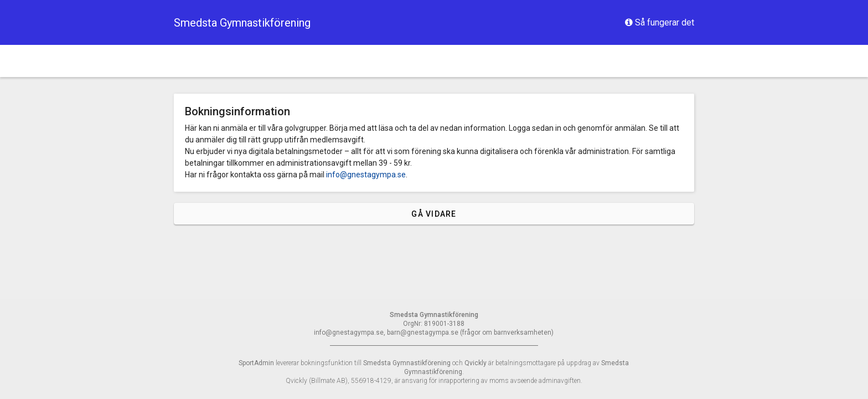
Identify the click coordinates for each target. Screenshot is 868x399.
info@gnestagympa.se (366, 175)
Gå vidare (434, 214)
